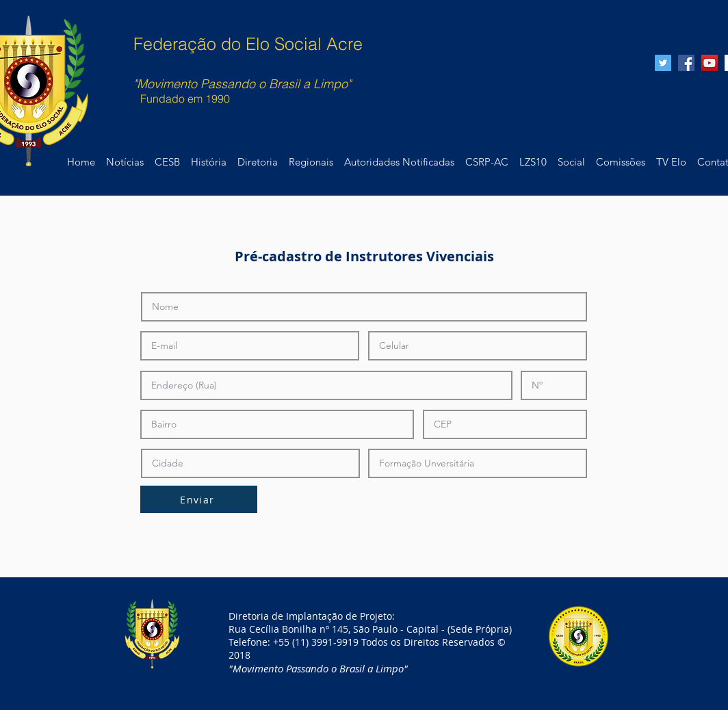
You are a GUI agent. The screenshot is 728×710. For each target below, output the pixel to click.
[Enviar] (199, 499)
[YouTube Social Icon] (710, 63)
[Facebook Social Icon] (686, 63)
